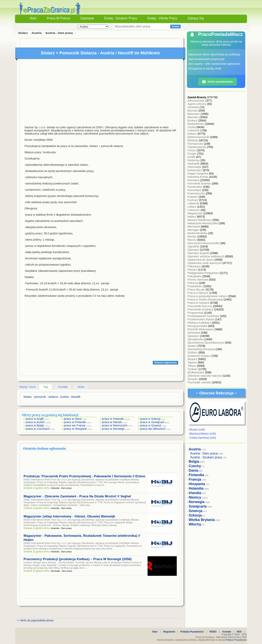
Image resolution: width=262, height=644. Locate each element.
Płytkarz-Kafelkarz (200, 323)
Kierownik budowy (200, 183)
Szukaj (175, 27)
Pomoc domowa (198, 279)
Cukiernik (194, 130)
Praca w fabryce (198, 293)
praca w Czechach (38, 429)
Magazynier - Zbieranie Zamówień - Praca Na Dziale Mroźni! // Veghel (77, 496)
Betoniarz (194, 114)
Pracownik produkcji (201, 309)
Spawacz (194, 336)
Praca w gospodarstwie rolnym (208, 296)
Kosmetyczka (196, 193)
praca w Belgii (35, 425)
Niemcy (195, 497)
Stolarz (192, 346)
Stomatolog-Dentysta (201, 349)
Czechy (195, 466)
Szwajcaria (198, 506)
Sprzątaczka (196, 339)
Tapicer (193, 362)
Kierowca (194, 180)
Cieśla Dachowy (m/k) (203, 438)
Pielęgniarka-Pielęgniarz (204, 273)
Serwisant (194, 333)
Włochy (195, 524)
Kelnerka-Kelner (198, 177)
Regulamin (169, 632)
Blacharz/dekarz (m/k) (203, 434)
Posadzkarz (196, 286)
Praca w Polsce (58, 18)
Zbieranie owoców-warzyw (205, 376)
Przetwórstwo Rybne (201, 319)
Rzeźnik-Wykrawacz (201, 329)
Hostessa (194, 160)
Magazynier (195, 213)
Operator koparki (199, 253)
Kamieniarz (195, 170)
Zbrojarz (193, 379)
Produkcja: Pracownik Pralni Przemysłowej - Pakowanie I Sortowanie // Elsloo (84, 476)
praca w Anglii (35, 419)
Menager (194, 230)
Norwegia (197, 502)
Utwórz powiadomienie (217, 82)
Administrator (196, 101)
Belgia (194, 462)
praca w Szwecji (151, 425)
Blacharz (194, 117)
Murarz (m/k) (197, 430)
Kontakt (63, 387)
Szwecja (196, 511)
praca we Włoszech (153, 429)
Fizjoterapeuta (197, 147)
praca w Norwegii (113, 429)
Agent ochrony (197, 104)
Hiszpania (197, 484)
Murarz (192, 240)
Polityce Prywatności (236, 640)
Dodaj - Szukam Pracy (121, 18)
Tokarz (192, 366)
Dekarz (193, 134)
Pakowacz (195, 266)
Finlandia (196, 475)
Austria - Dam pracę (59, 33)
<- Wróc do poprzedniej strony (35, 620)
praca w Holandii (113, 419)
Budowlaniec (196, 124)
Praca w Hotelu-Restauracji (206, 299)
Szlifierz (193, 352)
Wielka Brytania (202, 520)
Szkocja (195, 515)
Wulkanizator (196, 372)
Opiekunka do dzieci (201, 260)
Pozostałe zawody (200, 382)
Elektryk (193, 140)
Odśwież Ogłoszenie (165, 363)
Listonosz (194, 210)
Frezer (192, 150)
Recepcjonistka (198, 326)
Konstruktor (195, 187)
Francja (195, 479)
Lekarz (192, 207)
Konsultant (195, 190)
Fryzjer (192, 154)
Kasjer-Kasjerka (198, 173)
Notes (81, 387)
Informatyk (195, 167)
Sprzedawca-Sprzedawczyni (206, 342)
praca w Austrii (35, 422)
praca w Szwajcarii (152, 422)
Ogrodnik (194, 246)
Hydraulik (194, 163)
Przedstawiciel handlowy (204, 316)
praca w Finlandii (75, 422)
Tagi (46, 387)
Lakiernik (194, 203)
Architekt (194, 107)
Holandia (196, 488)
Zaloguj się (196, 18)
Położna (193, 283)
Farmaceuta (196, 144)
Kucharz (193, 200)
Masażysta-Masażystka (203, 223)
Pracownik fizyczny (200, 306)
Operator (194, 250)
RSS (239, 632)
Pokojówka (195, 276)
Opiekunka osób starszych (205, 263)
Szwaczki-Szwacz (199, 356)
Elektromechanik (199, 137)
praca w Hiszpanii (75, 429)
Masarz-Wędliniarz (200, 220)
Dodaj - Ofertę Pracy (162, 18)
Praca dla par (196, 289)
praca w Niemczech (115, 425)
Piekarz (193, 270)
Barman (193, 110)
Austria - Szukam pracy (206, 457)
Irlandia (195, 493)
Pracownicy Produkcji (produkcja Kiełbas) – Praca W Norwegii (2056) (78, 559)
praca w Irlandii (112, 422)
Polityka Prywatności (192, 632)
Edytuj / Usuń (27, 387)
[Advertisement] (101, 91)
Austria (37, 33)
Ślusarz (193, 359)
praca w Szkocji (150, 419)
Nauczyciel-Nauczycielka (204, 243)
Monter (192, 236)
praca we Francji (75, 425)
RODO (213, 632)
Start (33, 18)
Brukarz (193, 120)
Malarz (192, 217)
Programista (196, 313)
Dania (194, 470)
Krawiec (193, 197)
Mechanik (194, 226)
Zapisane (87, 18)
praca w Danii (73, 419)
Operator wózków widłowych (206, 256)
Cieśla (192, 127)
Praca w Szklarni (199, 303)
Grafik (192, 157)
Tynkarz (193, 369)
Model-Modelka (198, 233)
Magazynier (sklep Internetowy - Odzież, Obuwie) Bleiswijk (69, 516)
